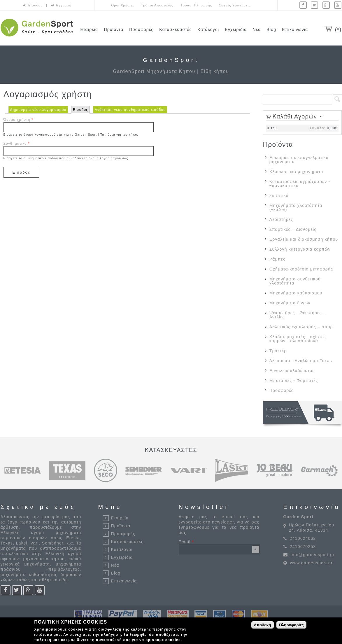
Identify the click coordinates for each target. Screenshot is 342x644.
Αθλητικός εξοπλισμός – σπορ (301, 327)
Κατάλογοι (208, 29)
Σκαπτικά (279, 196)
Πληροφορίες (291, 626)
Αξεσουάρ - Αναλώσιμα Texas (301, 361)
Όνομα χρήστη (19, 120)
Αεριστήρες (281, 219)
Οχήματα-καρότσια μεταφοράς (301, 269)
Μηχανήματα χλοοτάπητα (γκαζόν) (296, 207)
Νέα (257, 29)
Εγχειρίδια (236, 29)
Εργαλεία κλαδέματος (292, 371)
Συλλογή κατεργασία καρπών (300, 249)
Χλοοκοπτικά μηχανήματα (296, 172)
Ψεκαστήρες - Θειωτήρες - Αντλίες (297, 315)
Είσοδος (36, 5)
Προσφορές (141, 29)
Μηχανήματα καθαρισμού (296, 293)
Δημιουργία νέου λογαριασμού (38, 110)
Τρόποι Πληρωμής (196, 5)
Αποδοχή (263, 626)
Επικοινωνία (295, 29)
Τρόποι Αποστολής (157, 5)
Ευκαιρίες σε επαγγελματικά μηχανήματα (299, 160)
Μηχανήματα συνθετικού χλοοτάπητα (295, 281)
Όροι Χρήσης (123, 5)
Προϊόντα (114, 29)
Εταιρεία (89, 29)
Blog (272, 29)
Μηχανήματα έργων (290, 303)
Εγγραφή (64, 5)
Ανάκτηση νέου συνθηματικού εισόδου (130, 110)
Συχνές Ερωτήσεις (235, 5)
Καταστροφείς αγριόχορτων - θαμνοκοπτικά (300, 184)
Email (186, 542)
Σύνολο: (318, 128)
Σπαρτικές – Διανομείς (293, 229)
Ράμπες (277, 259)
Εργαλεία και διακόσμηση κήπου (304, 239)
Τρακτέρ (278, 351)
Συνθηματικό (17, 144)
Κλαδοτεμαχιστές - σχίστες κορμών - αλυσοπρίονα (298, 339)
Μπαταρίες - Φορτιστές (294, 381)
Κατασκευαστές (175, 29)
